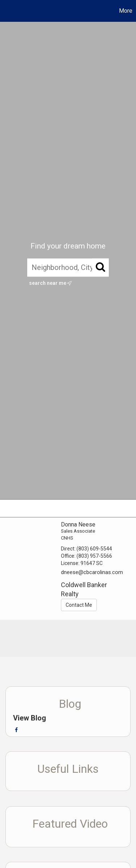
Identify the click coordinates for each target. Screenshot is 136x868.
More (126, 11)
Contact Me (79, 605)
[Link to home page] (7, 11)
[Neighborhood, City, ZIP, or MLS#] (68, 268)
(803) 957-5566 (94, 556)
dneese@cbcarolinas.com (92, 572)
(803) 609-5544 (94, 549)
